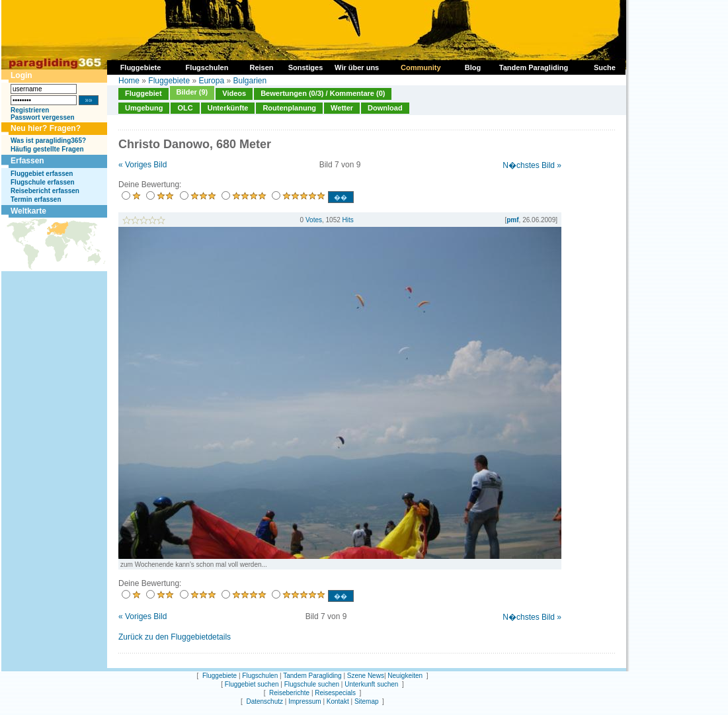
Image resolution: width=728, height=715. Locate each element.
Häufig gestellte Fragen (47, 149)
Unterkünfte (228, 108)
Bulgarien (250, 81)
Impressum (304, 701)
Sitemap (367, 701)
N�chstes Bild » (532, 165)
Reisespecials (335, 693)
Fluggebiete (169, 81)
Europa (211, 81)
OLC (185, 108)
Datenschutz (264, 701)
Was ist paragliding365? (48, 141)
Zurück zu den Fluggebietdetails (175, 637)
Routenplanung (289, 108)
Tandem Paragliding (312, 676)
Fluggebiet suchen (252, 684)
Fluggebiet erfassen (42, 174)
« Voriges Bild (142, 165)
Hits (348, 220)
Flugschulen (260, 676)
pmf (512, 220)
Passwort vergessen (43, 117)
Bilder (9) (192, 92)
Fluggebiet (143, 93)
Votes (314, 220)
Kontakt (338, 701)
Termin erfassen (36, 199)
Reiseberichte (289, 693)
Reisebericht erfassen (45, 191)
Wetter (342, 108)
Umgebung (144, 108)
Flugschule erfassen (43, 182)
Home (129, 81)
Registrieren (30, 110)
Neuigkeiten (405, 676)
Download (385, 108)
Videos (234, 93)
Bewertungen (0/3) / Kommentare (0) (323, 93)
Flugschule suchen (312, 684)
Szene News (366, 676)
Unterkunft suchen (371, 684)
